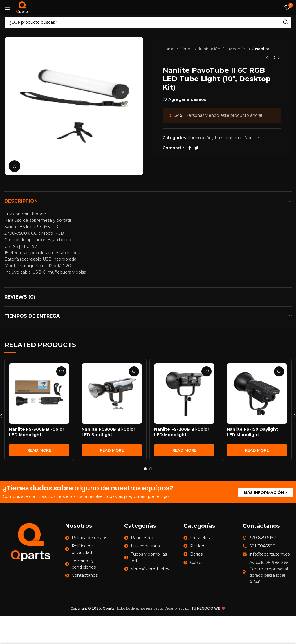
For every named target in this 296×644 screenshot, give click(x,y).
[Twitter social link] (196, 148)
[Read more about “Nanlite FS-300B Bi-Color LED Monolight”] (39, 450)
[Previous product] (267, 58)
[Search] (148, 22)
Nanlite (262, 49)
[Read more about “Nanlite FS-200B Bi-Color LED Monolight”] (184, 450)
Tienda (187, 49)
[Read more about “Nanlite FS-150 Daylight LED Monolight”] (257, 450)
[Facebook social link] (190, 148)
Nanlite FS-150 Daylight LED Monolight (252, 432)
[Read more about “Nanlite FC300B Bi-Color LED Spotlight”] (112, 450)
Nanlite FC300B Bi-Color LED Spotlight (108, 432)
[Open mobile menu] (7, 8)
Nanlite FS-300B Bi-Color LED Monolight (37, 432)
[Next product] (279, 58)
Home (169, 49)
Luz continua (238, 49)
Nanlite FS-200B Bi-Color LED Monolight (182, 432)
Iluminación (210, 49)
